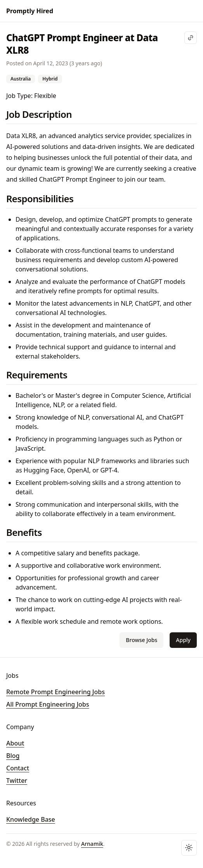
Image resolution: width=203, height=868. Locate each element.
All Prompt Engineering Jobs (48, 704)
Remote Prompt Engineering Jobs (56, 692)
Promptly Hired (30, 11)
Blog (13, 756)
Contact (18, 768)
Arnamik (92, 844)
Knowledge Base (31, 819)
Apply (183, 640)
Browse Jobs (141, 640)
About (15, 743)
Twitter (17, 780)
